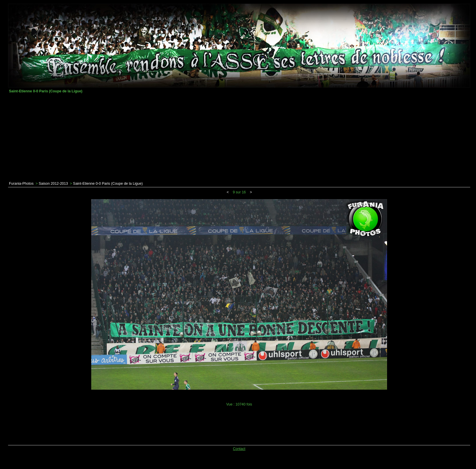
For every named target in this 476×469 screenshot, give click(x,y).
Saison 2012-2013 (53, 184)
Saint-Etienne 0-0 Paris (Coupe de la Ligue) (108, 184)
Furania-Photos (21, 184)
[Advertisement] (239, 137)
